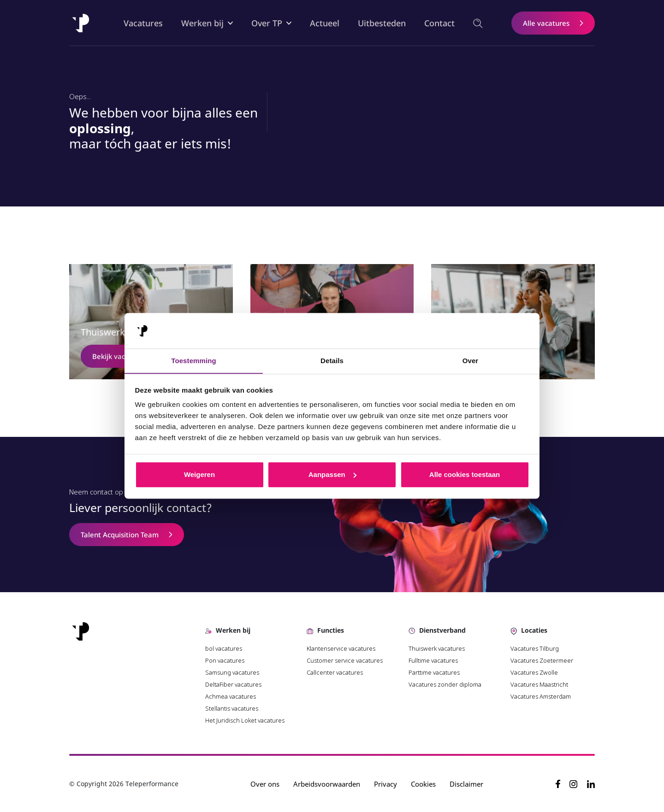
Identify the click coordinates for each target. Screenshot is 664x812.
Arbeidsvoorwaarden (327, 784)
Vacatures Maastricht (539, 684)
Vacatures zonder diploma (445, 684)
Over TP (267, 23)
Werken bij (203, 23)
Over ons (265, 784)
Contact (440, 23)
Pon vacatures (225, 660)
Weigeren (199, 475)
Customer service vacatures (345, 660)
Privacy (386, 784)
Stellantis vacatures (232, 708)
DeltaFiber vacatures (233, 684)
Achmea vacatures (231, 696)
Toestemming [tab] (194, 361)
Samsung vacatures (232, 672)
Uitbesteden (382, 23)
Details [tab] (332, 361)
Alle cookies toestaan (465, 475)
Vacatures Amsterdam (541, 696)
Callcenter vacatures (335, 672)
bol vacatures (224, 648)
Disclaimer (467, 784)
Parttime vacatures (434, 672)
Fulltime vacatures (433, 660)
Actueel (325, 23)
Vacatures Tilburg (535, 648)
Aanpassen (332, 475)
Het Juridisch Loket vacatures (245, 720)
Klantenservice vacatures (342, 648)
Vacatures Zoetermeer (542, 660)
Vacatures (144, 23)
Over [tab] (471, 361)
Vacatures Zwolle (534, 672)
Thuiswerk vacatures (437, 648)
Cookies (424, 784)
